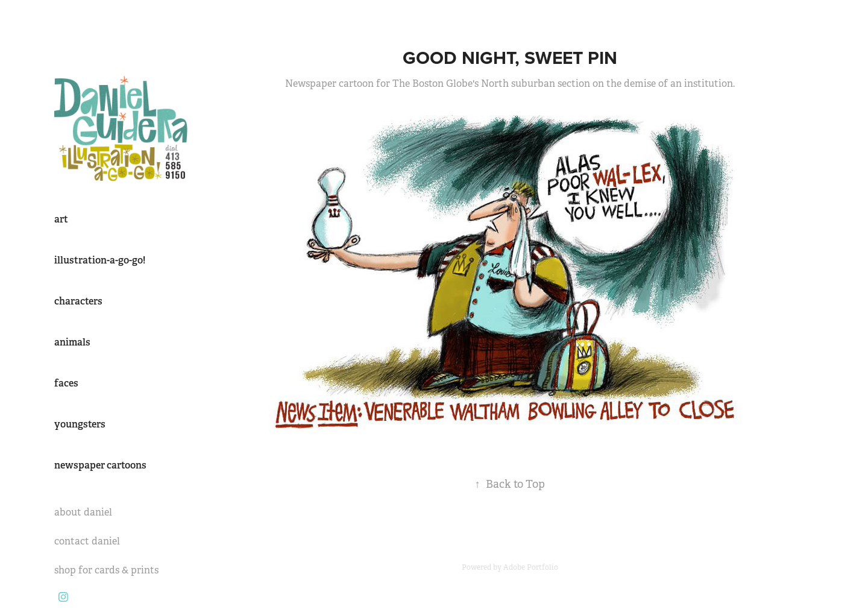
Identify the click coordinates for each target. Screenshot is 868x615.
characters (78, 301)
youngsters (80, 424)
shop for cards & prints (106, 570)
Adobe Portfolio (531, 567)
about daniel (83, 512)
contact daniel (87, 541)
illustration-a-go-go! (100, 260)
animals (72, 342)
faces (66, 383)
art (61, 219)
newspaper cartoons (100, 465)
